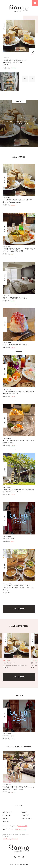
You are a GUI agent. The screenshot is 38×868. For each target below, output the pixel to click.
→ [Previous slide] (25, 79)
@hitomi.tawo (20, 829)
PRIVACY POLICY (27, 819)
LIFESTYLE (7, 815)
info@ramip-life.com (10, 839)
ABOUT (5, 819)
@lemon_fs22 (22, 826)
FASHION (24, 812)
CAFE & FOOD (8, 812)
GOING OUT (25, 815)
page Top (19, 806)
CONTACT (6, 822)
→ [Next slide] (32, 79)
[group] (19, 56)
